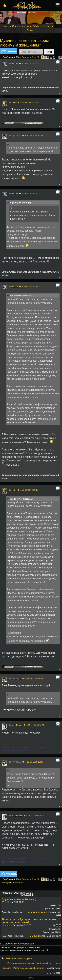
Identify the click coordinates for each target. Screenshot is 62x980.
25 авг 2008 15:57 (32, 287)
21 (60, 57)
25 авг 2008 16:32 (36, 725)
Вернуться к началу (59, 93)
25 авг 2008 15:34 (35, 136)
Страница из (30, 57)
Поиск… (31, 30)
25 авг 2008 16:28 (35, 679)
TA (3, 902)
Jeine (14, 102)
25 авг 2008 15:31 (32, 63)
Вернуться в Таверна (13, 882)
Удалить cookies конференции (29, 968)
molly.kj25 (35, 936)
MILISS (15, 63)
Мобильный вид (44, 963)
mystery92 (16, 136)
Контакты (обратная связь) (21, 963)
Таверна (49, 26)
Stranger (6, 925)
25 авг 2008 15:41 (32, 194)
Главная (5, 26)
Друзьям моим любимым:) (19, 899)
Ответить (9, 51)
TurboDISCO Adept (37, 912)
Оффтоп (38, 26)
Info (31, 978)
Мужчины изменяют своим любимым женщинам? (24, 43)
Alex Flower (17, 725)
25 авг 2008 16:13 (30, 490)
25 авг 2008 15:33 (30, 102)
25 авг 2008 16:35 (35, 762)
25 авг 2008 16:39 (36, 816)
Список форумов (21, 26)
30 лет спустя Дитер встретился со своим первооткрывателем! (29, 921)
